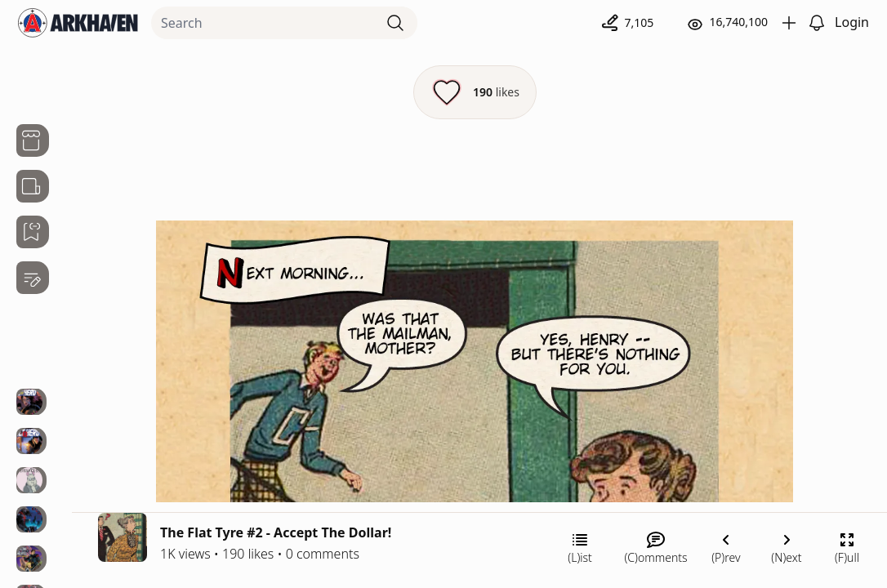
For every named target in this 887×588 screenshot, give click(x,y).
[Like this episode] (475, 92)
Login (852, 22)
